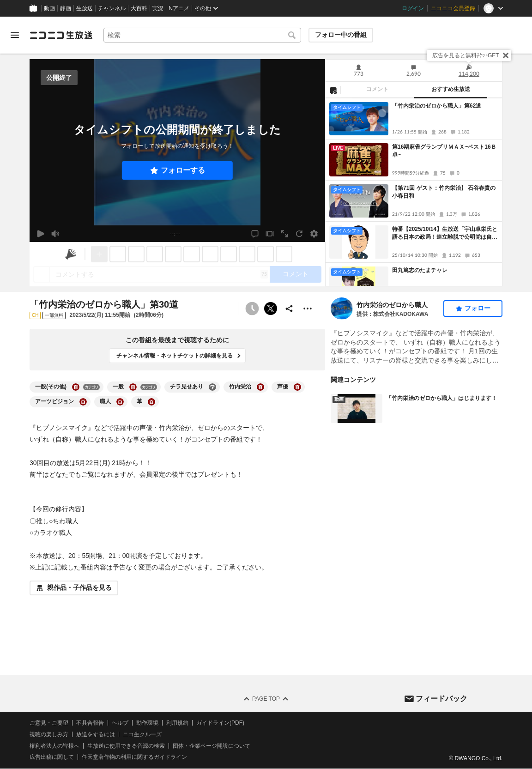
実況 (158, 8)
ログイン (413, 8)
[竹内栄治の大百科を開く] (260, 387)
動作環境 (147, 723)
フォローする (183, 170)
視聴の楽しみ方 (49, 734)
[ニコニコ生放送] (61, 35)
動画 (49, 8)
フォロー (478, 308)
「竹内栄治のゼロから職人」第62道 (437, 106)
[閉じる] (506, 55)
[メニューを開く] (15, 35)
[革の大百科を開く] (151, 402)
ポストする (271, 309)
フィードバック (441, 699)
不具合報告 (90, 723)
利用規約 (177, 723)
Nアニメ (179, 8)
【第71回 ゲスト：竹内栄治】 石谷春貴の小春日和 (444, 192)
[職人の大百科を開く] (120, 402)
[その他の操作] (308, 309)
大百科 (139, 8)
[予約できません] (252, 309)
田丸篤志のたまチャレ (420, 270)
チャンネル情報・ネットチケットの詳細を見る (175, 356)
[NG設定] (333, 90)
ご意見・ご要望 (49, 723)
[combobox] (202, 35)
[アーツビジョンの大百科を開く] (83, 402)
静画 (66, 8)
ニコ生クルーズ (142, 734)
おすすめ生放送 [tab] (451, 89)
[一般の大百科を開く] (133, 387)
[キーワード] (202, 35)
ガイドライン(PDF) (220, 723)
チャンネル (112, 8)
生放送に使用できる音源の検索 (126, 746)
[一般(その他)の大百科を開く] (76, 387)
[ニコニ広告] (71, 254)
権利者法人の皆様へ (54, 746)
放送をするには (96, 734)
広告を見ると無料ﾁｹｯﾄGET (466, 55)
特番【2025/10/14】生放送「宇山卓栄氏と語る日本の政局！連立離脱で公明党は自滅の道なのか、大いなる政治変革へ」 (445, 233)
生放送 (85, 8)
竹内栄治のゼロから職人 (392, 305)
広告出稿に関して (52, 757)
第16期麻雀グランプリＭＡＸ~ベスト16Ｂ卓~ (444, 151)
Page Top (266, 699)
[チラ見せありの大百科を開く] (212, 387)
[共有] (289, 309)
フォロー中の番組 (341, 35)
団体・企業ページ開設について (212, 746)
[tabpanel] (414, 192)
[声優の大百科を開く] (297, 387)
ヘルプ (120, 723)
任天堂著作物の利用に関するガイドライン (134, 757)
